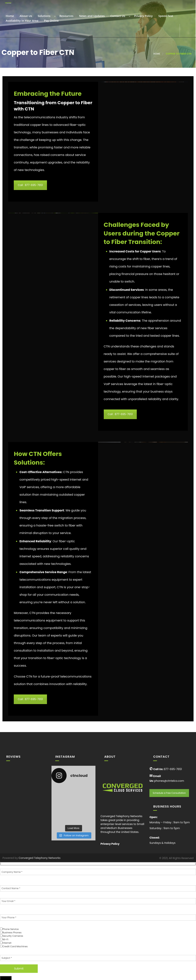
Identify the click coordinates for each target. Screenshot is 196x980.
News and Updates (91, 16)
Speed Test (165, 16)
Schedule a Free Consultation (169, 793)
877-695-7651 (173, 769)
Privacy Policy (143, 16)
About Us (25, 16)
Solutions (44, 16)
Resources (66, 16)
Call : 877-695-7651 (30, 185)
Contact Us (117, 16)
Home (9, 16)
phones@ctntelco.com (169, 781)
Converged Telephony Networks (40, 858)
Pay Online (51, 21)
